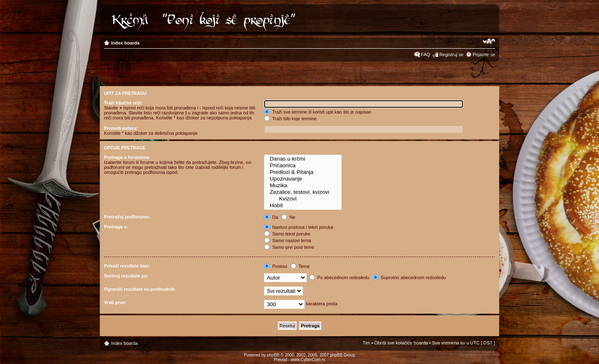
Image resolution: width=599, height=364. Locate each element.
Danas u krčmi (303, 159)
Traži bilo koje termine (290, 119)
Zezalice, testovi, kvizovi (303, 192)
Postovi (276, 266)
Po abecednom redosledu (339, 277)
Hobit (303, 206)
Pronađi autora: (121, 128)
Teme (300, 266)
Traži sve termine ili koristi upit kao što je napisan (318, 112)
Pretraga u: (116, 227)
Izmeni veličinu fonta (489, 41)
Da (271, 217)
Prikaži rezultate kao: (127, 266)
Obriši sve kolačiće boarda (401, 343)
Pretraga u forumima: (127, 157)
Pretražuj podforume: (127, 217)
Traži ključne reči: (123, 103)
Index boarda (125, 43)
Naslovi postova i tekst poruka (298, 227)
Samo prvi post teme (289, 247)
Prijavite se (484, 54)
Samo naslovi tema (288, 240)
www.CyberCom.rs (308, 360)
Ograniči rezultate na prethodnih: (140, 289)
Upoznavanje (303, 179)
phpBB (273, 355)
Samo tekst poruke (287, 234)
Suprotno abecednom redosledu (409, 277)
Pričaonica (303, 166)
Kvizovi (303, 199)
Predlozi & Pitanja (303, 172)
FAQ (426, 54)
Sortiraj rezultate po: (126, 276)
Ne (288, 217)
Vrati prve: (115, 302)
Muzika (303, 186)
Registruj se (451, 54)
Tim (366, 343)
